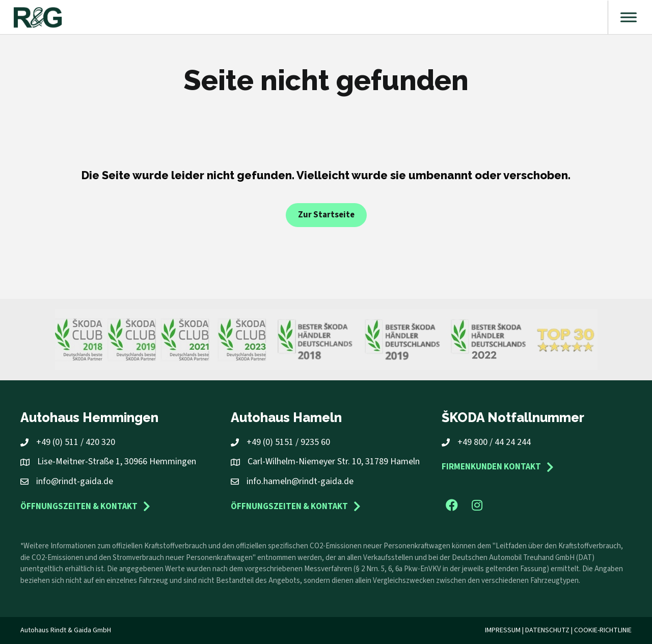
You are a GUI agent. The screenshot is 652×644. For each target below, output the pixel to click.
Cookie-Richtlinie (603, 630)
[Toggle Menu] (629, 17)
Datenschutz (547, 630)
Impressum (503, 630)
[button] (452, 505)
